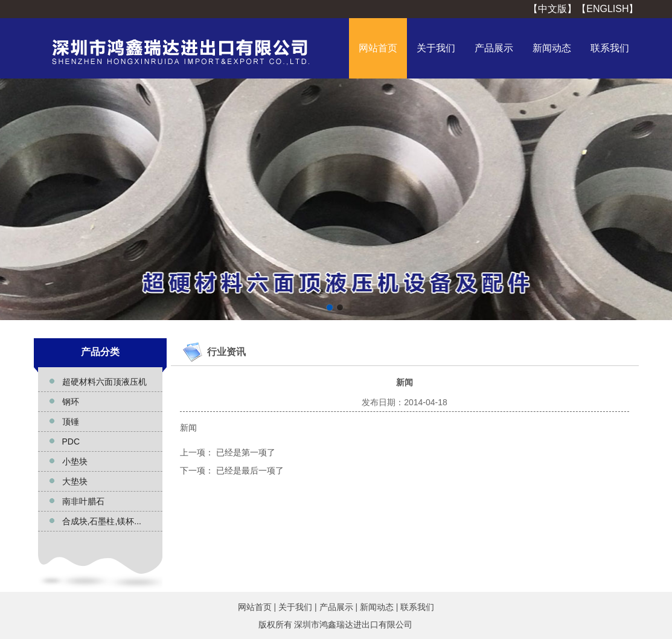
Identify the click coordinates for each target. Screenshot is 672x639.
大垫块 (75, 481)
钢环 (71, 402)
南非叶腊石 (83, 501)
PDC (71, 442)
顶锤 (71, 422)
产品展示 (494, 48)
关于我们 (436, 48)
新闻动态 (552, 48)
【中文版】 (552, 9)
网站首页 (378, 48)
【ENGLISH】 (607, 9)
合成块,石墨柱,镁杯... (102, 521)
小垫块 (75, 461)
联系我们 (610, 48)
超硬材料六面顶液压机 (104, 382)
